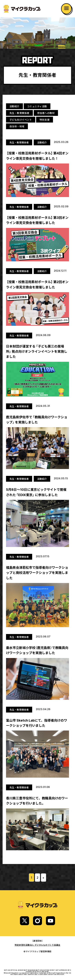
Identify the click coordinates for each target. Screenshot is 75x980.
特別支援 (45, 120)
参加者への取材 (46, 113)
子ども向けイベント (21, 120)
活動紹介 (14, 106)
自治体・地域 (17, 126)
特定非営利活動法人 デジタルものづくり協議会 (37, 945)
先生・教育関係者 (19, 113)
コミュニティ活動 (37, 106)
